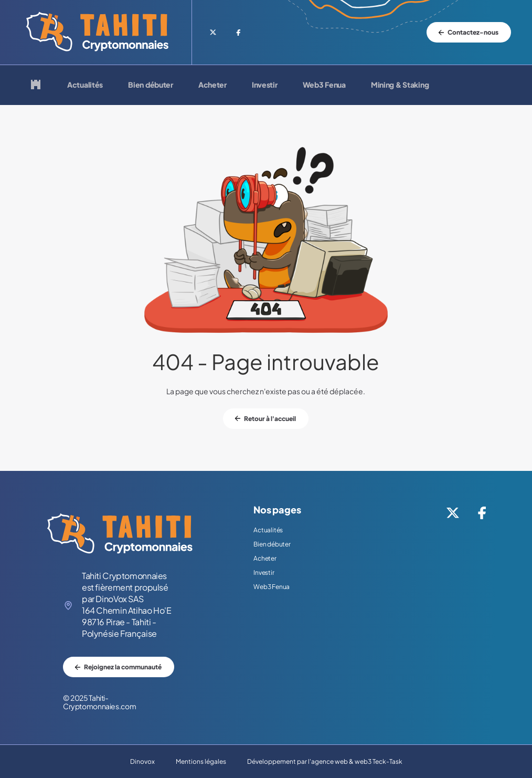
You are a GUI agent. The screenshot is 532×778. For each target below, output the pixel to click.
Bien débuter (151, 85)
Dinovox (142, 761)
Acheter (212, 85)
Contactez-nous (473, 32)
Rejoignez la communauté (123, 667)
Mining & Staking (400, 85)
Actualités (85, 85)
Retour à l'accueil (270, 419)
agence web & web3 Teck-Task (357, 761)
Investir (265, 85)
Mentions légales (201, 761)
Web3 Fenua (324, 85)
